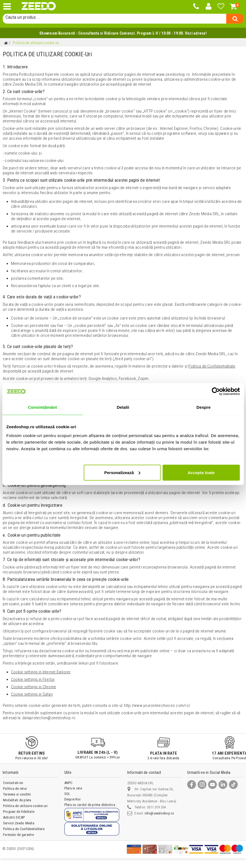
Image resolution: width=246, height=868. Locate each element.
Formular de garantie (18, 835)
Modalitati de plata (17, 800)
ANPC (69, 783)
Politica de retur (15, 789)
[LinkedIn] (223, 785)
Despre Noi (72, 799)
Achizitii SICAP (14, 817)
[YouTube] (212, 785)
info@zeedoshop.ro (159, 813)
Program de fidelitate (19, 812)
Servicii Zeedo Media (19, 823)
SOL (67, 794)
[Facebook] (192, 785)
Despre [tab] (204, 407)
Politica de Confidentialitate (24, 829)
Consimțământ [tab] (42, 407)
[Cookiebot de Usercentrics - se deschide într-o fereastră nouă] (216, 391)
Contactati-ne (13, 783)
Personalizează (122, 472)
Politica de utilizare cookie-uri (25, 806)
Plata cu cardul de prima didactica (90, 805)
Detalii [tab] (123, 407)
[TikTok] (233, 785)
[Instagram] (202, 785)
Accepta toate (201, 472)
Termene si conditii (17, 794)
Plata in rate (73, 788)
